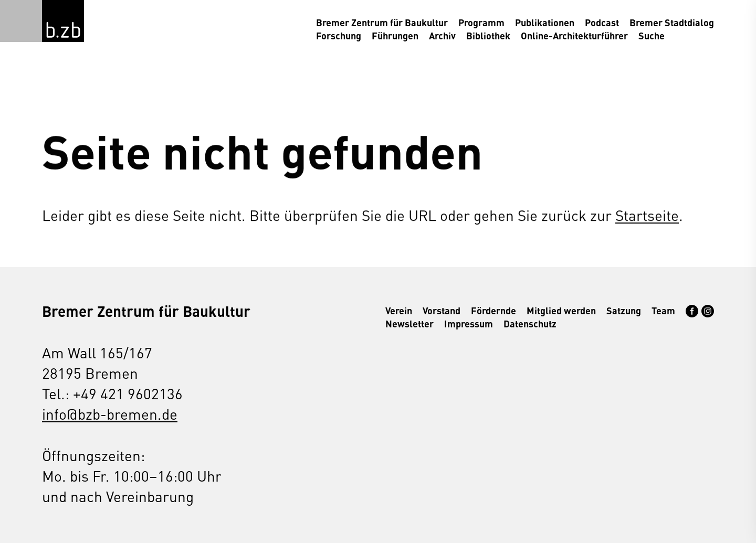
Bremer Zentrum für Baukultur (382, 22)
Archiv (442, 35)
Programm (481, 22)
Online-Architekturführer (574, 35)
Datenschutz (530, 323)
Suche (652, 35)
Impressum (469, 323)
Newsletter (409, 323)
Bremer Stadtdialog (672, 22)
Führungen (395, 35)
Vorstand (442, 310)
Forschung (339, 35)
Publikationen (545, 22)
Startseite (647, 215)
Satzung (624, 310)
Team (663, 310)
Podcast (602, 22)
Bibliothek (488, 35)
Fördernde (493, 310)
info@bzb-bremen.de (110, 414)
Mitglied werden (561, 310)
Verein (399, 310)
